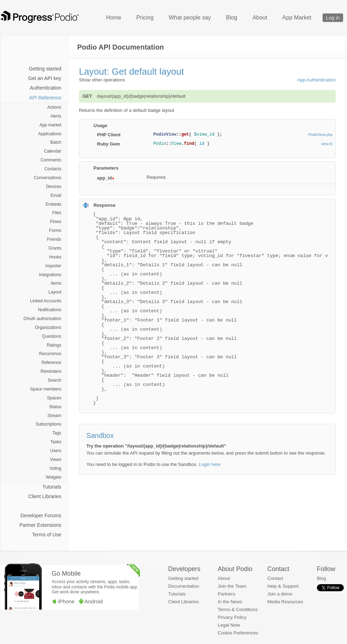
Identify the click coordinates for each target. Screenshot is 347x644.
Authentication (45, 88)
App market (50, 125)
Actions (54, 107)
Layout (55, 292)
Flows (56, 222)
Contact (275, 578)
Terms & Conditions (238, 609)
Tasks (56, 442)
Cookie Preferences (238, 633)
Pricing (145, 18)
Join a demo (280, 594)
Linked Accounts (46, 301)
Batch (56, 142)
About (260, 18)
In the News (230, 602)
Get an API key (45, 78)
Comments (51, 160)
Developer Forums (41, 515)
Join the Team (232, 586)
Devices (54, 187)
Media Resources (285, 602)
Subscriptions (48, 424)
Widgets (53, 477)
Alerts (56, 116)
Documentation (184, 586)
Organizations (48, 327)
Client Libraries (45, 496)
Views (56, 460)
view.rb (327, 144)
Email (56, 195)
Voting (55, 468)
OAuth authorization (42, 319)
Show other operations (102, 80)
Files (57, 213)
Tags (57, 433)
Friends (54, 239)
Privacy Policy (232, 617)
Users (56, 451)
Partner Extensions (40, 525)
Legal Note (229, 625)
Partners (226, 594)
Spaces (54, 398)
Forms (55, 230)
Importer (53, 266)
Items (56, 283)
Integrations (50, 275)
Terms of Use (47, 535)
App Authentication (317, 80)
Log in (333, 18)
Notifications (50, 310)
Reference (51, 363)
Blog (232, 18)
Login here (210, 464)
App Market (297, 18)
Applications (50, 134)
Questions (52, 336)
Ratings (54, 345)
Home (114, 18)
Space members (46, 389)
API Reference (45, 98)
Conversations (48, 178)
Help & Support (283, 586)
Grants (55, 248)
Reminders (51, 371)
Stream (54, 416)
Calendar (53, 151)
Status (55, 407)
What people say (190, 18)
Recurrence (50, 354)
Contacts (53, 169)
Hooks (55, 257)
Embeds (53, 204)
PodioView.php (320, 135)
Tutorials (52, 487)
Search (55, 380)
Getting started (45, 69)
